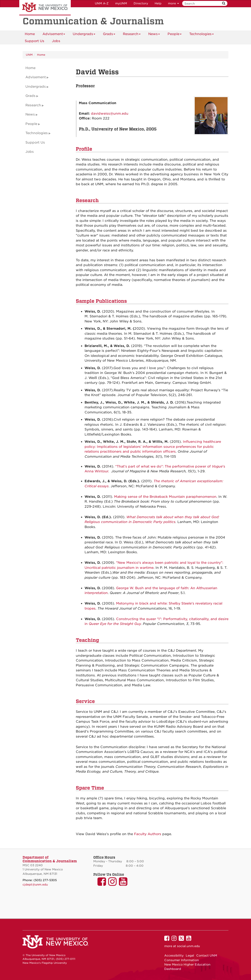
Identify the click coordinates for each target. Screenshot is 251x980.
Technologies (202, 35)
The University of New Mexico (45, 8)
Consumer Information (182, 960)
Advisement (54, 35)
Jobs (56, 41)
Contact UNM (207, 955)
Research (132, 35)
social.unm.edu (188, 946)
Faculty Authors (148, 834)
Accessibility (174, 955)
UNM (29, 55)
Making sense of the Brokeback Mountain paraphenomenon (165, 497)
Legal (190, 955)
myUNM (121, 3)
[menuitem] (30, 34)
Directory (141, 3)
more (173, 3)
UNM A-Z (102, 3)
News (154, 35)
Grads (109, 35)
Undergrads (84, 35)
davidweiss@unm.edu (110, 114)
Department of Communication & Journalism (50, 859)
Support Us (34, 41)
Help (158, 3)
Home (30, 34)
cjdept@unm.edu (35, 885)
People (175, 35)
